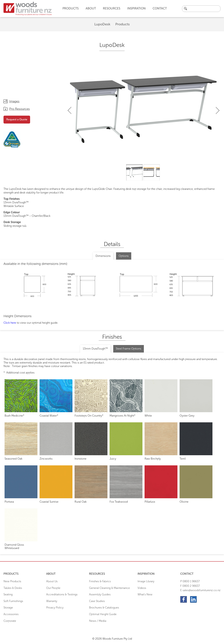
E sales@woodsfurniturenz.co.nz (200, 590)
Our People (53, 588)
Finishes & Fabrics (100, 581)
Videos (142, 588)
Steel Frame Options (129, 349)
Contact (160, 8)
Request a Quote (17, 119)
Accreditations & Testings (62, 594)
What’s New (145, 594)
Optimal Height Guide (103, 614)
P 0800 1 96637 (190, 581)
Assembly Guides (100, 594)
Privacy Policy (55, 608)
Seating (8, 594)
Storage (8, 608)
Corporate (10, 621)
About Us (52, 581)
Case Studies (97, 601)
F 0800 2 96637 (190, 586)
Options (124, 256)
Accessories (11, 614)
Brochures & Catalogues (104, 608)
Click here (10, 323)
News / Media (98, 621)
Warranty (52, 601)
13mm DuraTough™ (95, 349)
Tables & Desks (13, 588)
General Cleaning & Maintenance (109, 588)
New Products (12, 581)
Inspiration (136, 8)
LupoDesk (102, 24)
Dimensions (103, 256)
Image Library (146, 581)
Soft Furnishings (13, 601)
